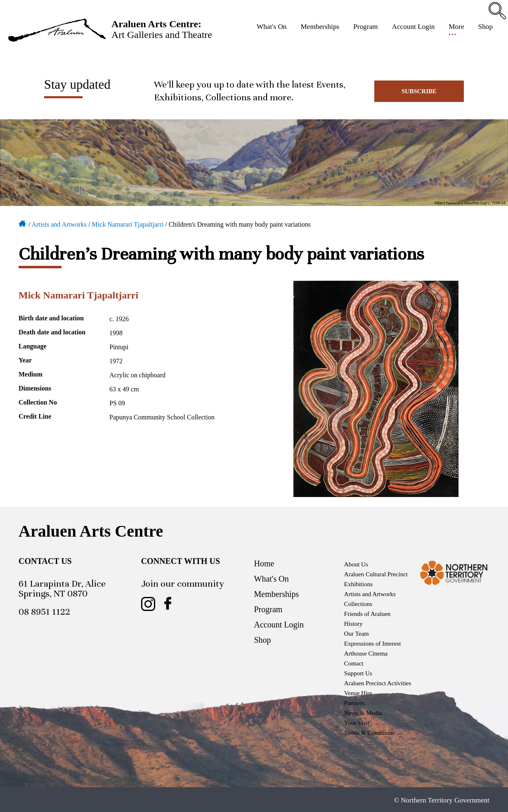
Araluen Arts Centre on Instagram (148, 604)
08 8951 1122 (44, 612)
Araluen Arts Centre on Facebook (168, 604)
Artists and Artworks (59, 224)
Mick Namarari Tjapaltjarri (128, 224)
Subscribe (419, 91)
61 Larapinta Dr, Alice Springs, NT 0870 (62, 588)
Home (23, 223)
